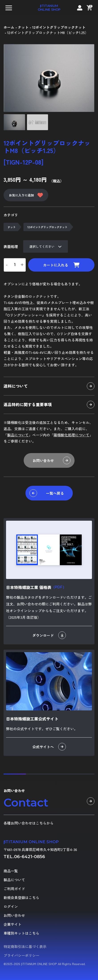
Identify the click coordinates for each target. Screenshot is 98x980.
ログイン (11, 906)
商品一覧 (11, 871)
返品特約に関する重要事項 (49, 405)
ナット (12, 227)
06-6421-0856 (30, 857)
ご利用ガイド (14, 889)
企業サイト (13, 924)
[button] (9, 8)
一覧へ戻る (47, 493)
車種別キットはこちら (21, 933)
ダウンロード (49, 635)
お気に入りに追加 (26, 195)
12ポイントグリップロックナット (47, 227)
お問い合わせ (52, 460)
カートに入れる (61, 265)
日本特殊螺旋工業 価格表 (36, 587)
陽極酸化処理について (71, 435)
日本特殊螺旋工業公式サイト (32, 719)
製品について (18, 435)
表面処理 (11, 246)
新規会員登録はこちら (21, 897)
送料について (49, 386)
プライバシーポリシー (21, 955)
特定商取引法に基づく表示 (25, 946)
